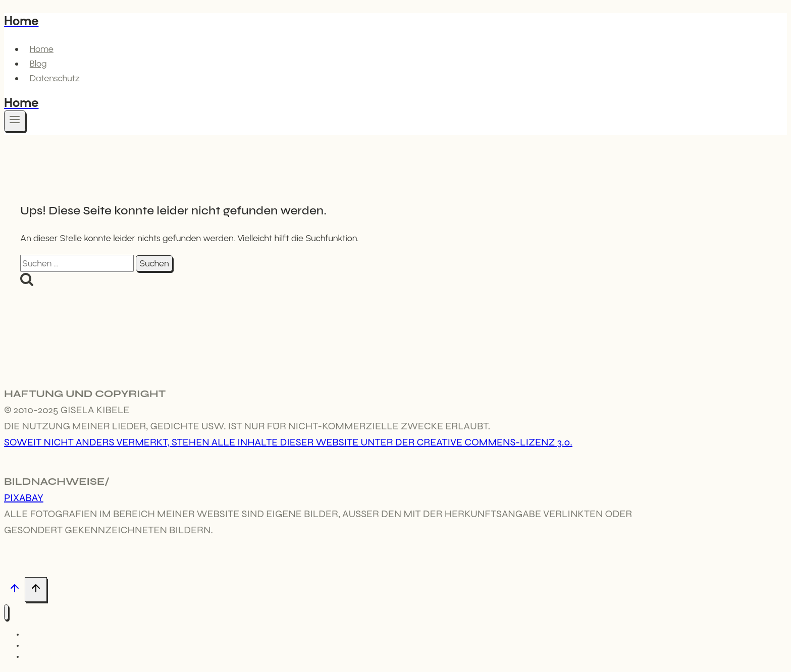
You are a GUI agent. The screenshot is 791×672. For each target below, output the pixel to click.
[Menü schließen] (6, 612)
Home (42, 49)
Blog (38, 64)
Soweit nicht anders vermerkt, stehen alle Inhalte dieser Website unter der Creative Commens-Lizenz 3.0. (288, 442)
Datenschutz (55, 78)
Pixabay (24, 498)
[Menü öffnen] (15, 121)
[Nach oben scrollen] (14, 590)
